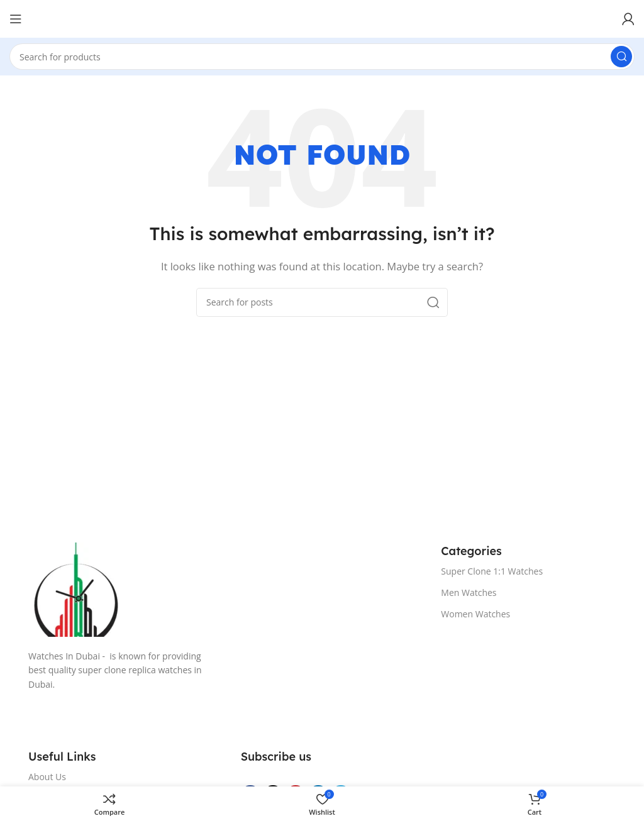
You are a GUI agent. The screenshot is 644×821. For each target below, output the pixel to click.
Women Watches (475, 614)
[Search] (322, 57)
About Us (47, 777)
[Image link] (222, 590)
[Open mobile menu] (16, 19)
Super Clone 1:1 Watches (492, 571)
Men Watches (469, 592)
